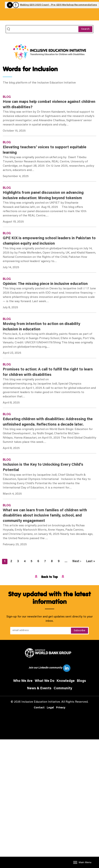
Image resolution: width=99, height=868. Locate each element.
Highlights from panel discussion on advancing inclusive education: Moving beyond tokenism (43, 196)
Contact (39, 708)
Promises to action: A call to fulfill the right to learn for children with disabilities (48, 372)
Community (63, 689)
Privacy (61, 708)
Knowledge (66, 681)
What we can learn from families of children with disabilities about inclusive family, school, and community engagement (45, 516)
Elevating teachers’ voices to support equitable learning (45, 150)
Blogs (81, 681)
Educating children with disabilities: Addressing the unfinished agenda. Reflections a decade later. (48, 422)
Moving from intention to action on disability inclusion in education (42, 327)
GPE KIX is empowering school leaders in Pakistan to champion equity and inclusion (49, 241)
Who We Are (23, 681)
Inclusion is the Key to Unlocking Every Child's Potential (43, 467)
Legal (50, 708)
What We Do (45, 681)
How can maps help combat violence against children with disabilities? (49, 105)
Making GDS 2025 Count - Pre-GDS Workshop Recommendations (59, 5)
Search (85, 29)
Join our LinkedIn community (50, 668)
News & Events (39, 689)
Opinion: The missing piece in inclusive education (45, 284)
